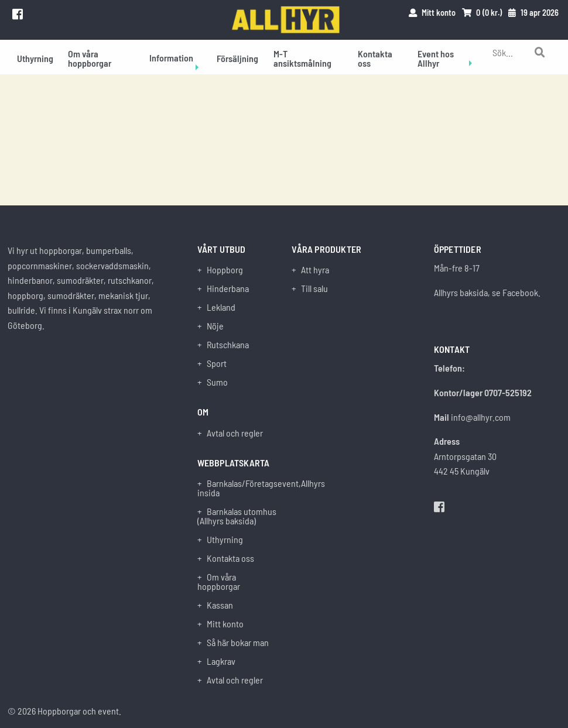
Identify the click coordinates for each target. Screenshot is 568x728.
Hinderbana (228, 289)
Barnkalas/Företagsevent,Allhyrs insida (237, 488)
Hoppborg (225, 270)
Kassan (220, 605)
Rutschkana (228, 345)
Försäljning (237, 58)
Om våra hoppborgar (90, 58)
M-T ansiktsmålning (302, 58)
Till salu (314, 289)
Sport (217, 363)
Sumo (217, 382)
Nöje (215, 326)
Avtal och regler (235, 433)
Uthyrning (35, 58)
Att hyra (315, 270)
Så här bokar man (238, 643)
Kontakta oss (375, 58)
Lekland (221, 307)
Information (171, 58)
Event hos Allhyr (436, 58)
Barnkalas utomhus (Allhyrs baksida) (237, 516)
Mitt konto (225, 624)
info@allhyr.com (481, 417)
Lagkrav (221, 661)
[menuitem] (35, 57)
